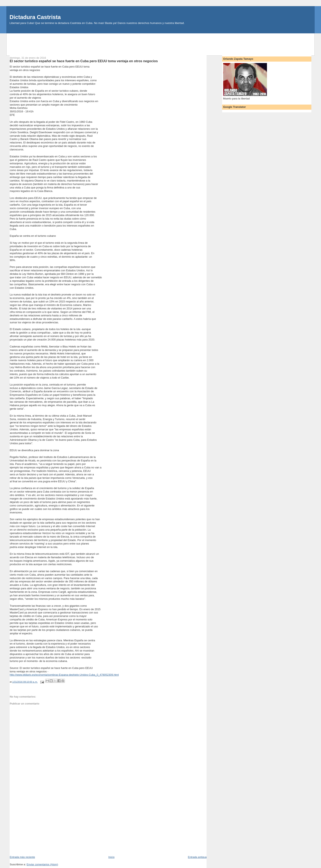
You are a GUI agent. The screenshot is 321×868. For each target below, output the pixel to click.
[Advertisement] (160, 43)
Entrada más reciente (22, 857)
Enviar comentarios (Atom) (42, 864)
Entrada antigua (197, 857)
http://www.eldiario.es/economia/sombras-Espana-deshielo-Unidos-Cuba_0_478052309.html (64, 675)
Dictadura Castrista (35, 17)
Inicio (111, 857)
